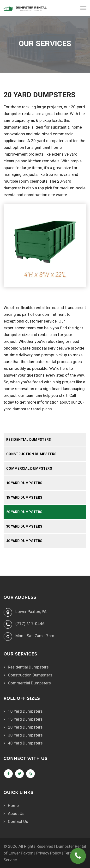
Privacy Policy (49, 853)
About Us (16, 813)
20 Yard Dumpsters (24, 512)
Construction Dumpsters (31, 454)
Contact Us (18, 821)
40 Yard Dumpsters (24, 541)
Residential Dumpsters (29, 440)
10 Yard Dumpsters (24, 483)
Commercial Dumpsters (29, 468)
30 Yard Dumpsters (24, 526)
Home (13, 806)
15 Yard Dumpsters (24, 497)
